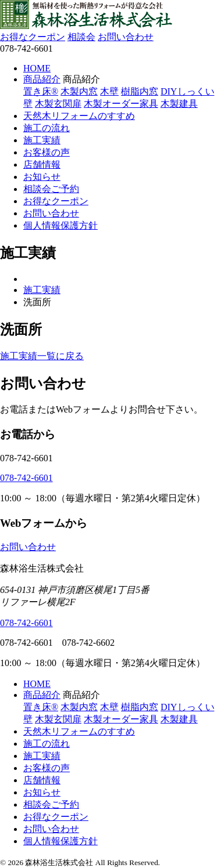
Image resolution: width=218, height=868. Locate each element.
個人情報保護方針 (60, 225)
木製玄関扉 (58, 104)
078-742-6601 (26, 478)
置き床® (41, 91)
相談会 (81, 37)
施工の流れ (47, 128)
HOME (37, 68)
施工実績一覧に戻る (42, 356)
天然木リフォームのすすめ (79, 116)
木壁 (109, 91)
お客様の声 (47, 152)
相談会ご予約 (51, 189)
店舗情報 (42, 164)
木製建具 (179, 104)
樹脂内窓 (140, 91)
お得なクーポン (33, 37)
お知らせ (42, 177)
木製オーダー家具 (121, 104)
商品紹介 (42, 79)
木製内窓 (79, 91)
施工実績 (42, 140)
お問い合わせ (126, 37)
